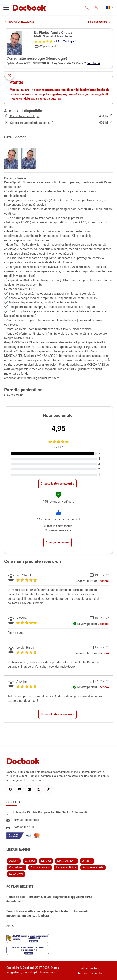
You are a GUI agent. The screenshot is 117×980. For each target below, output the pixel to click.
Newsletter (16, 874)
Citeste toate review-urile (57, 484)
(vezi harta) (93, 63)
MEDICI (46, 861)
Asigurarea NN (40, 867)
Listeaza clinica (66, 867)
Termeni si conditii (90, 973)
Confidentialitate (88, 968)
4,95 (58, 429)
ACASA (14, 861)
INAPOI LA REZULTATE (20, 22)
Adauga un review (57, 542)
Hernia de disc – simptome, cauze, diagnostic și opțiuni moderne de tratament (49, 899)
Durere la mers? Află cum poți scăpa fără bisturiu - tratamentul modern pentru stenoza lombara (48, 913)
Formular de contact (26, 820)
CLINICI (30, 861)
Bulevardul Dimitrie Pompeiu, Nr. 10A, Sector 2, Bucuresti (50, 812)
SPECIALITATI (66, 861)
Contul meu (17, 867)
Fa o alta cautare (99, 22)
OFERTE (87, 861)
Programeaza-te (93, 867)
